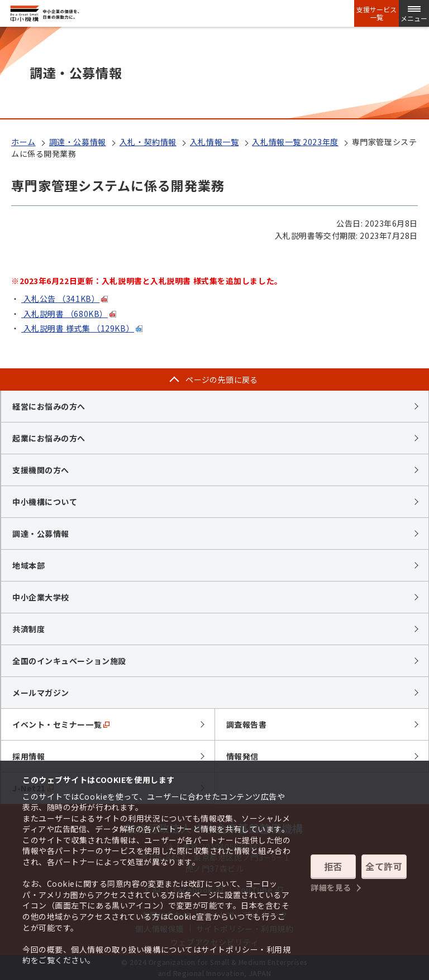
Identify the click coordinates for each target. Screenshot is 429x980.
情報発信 (242, 756)
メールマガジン (41, 693)
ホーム (23, 142)
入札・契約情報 (148, 142)
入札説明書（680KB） (65, 314)
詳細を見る (331, 887)
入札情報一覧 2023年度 (295, 142)
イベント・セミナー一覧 (61, 724)
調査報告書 (247, 724)
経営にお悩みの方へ (49, 406)
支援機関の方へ (41, 470)
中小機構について (45, 502)
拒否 (333, 866)
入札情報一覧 (214, 142)
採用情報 (28, 756)
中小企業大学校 (41, 597)
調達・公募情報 (78, 142)
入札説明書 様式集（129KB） (78, 328)
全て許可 (384, 866)
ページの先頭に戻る (222, 379)
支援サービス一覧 (376, 13)
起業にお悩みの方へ (49, 438)
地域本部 (28, 565)
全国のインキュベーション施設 (69, 661)
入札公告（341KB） (60, 299)
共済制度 (28, 629)
